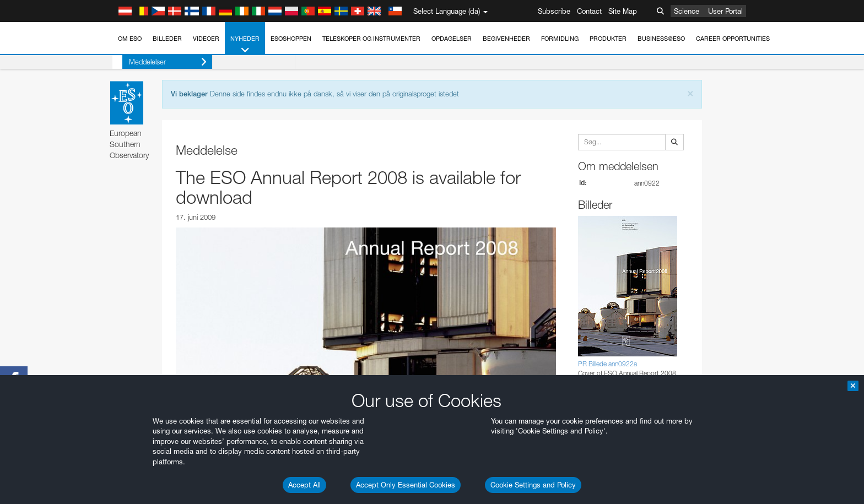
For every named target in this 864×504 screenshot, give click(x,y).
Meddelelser (158, 62)
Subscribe (554, 11)
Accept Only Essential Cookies (406, 485)
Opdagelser (452, 39)
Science (687, 11)
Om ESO (130, 39)
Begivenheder (506, 39)
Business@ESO (661, 39)
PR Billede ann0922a (607, 364)
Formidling (560, 39)
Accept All (304, 485)
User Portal (725, 11)
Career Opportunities (733, 39)
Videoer (206, 39)
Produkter (608, 39)
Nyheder (245, 45)
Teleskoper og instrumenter (371, 39)
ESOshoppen (291, 39)
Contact (589, 11)
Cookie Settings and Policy (533, 485)
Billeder (167, 39)
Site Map (623, 11)
